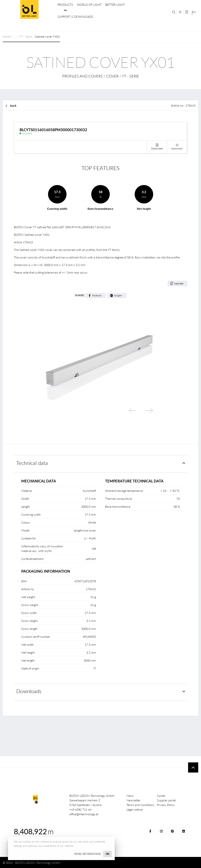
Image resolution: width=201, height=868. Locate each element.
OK (108, 854)
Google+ (118, 295)
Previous (132, 411)
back (13, 105)
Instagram (161, 831)
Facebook (97, 295)
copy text (179, 283)
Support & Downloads (75, 17)
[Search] (174, 12)
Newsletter (134, 800)
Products (65, 5)
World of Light (89, 5)
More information (87, 854)
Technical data (32, 463)
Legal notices (135, 809)
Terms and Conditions (140, 805)
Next (149, 411)
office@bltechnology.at (84, 814)
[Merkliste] (180, 12)
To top (193, 768)
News (130, 796)
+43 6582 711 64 (80, 809)
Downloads (29, 691)
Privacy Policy (166, 805)
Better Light (115, 5)
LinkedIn (183, 831)
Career (161, 796)
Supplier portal (166, 800)
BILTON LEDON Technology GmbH (29, 9)
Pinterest (172, 831)
